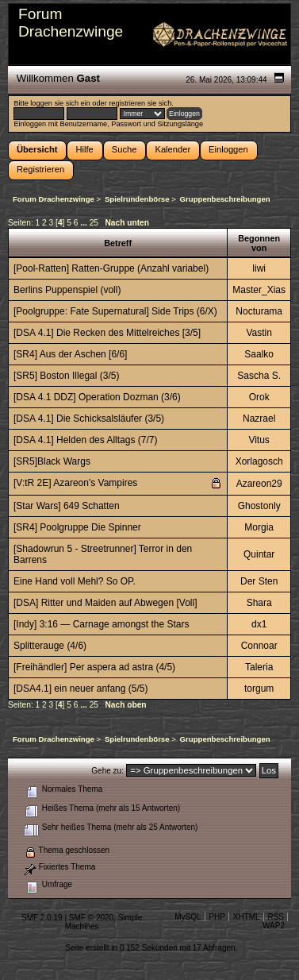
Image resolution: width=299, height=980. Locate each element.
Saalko (259, 354)
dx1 (259, 624)
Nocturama (259, 311)
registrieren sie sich (140, 103)
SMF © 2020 (91, 918)
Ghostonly (259, 506)
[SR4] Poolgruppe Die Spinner (77, 527)
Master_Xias (259, 290)
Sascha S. (259, 376)
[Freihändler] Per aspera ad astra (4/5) (94, 667)
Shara (259, 603)
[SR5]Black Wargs (52, 461)
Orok (259, 397)
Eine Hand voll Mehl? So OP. (75, 581)
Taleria (259, 667)
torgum (259, 689)
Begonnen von (259, 243)
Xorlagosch (259, 461)
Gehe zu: (107, 771)
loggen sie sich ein (60, 103)
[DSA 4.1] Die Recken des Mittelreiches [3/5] (107, 333)
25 (94, 223)
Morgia (259, 527)
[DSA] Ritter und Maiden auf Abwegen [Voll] (105, 603)
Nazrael (259, 419)
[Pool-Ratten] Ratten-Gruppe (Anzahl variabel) (111, 268)
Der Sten (259, 581)
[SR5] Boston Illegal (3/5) (66, 376)
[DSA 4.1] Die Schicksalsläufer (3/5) (89, 419)
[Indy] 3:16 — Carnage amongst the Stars (101, 624)
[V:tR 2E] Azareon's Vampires (75, 483)
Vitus (259, 440)
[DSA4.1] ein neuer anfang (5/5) (80, 689)
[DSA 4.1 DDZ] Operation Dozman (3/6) (97, 397)
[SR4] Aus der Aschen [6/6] (70, 354)
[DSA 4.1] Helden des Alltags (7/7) (85, 440)
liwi (259, 268)
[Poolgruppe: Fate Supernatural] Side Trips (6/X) (115, 311)
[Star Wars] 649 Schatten (67, 506)
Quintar (259, 554)
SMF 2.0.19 (42, 918)
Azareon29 (259, 484)
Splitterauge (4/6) (50, 646)
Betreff (118, 243)
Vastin (259, 333)
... (84, 223)
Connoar (259, 646)
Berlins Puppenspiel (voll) (67, 290)
